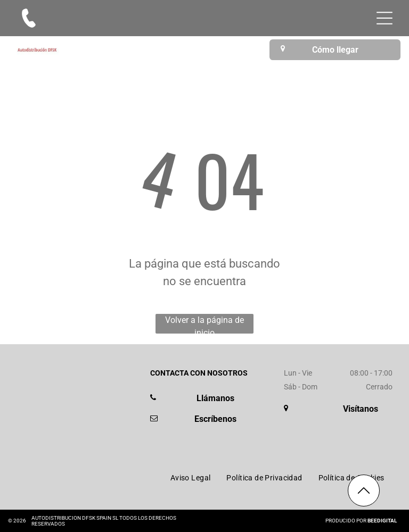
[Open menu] (385, 18)
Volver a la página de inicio (204, 324)
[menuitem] (191, 478)
